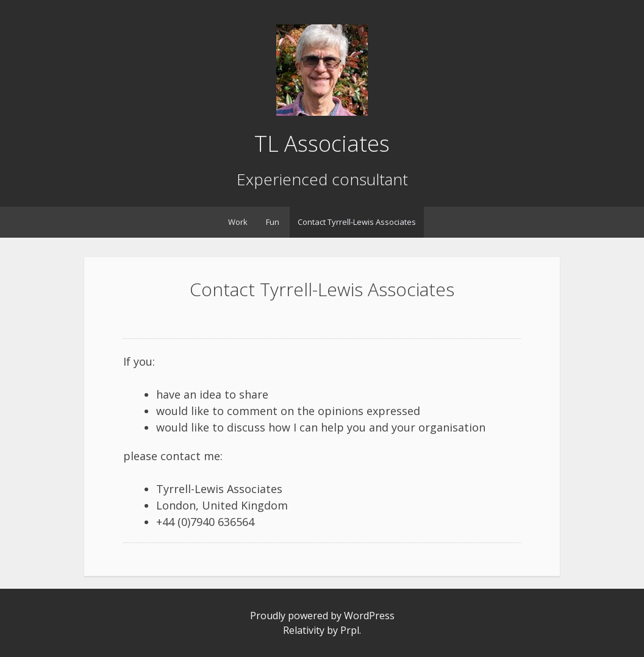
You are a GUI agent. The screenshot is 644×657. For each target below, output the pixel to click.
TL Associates (322, 144)
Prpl (350, 630)
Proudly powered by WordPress (322, 616)
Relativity (304, 630)
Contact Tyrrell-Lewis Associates (357, 222)
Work (238, 222)
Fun (273, 222)
